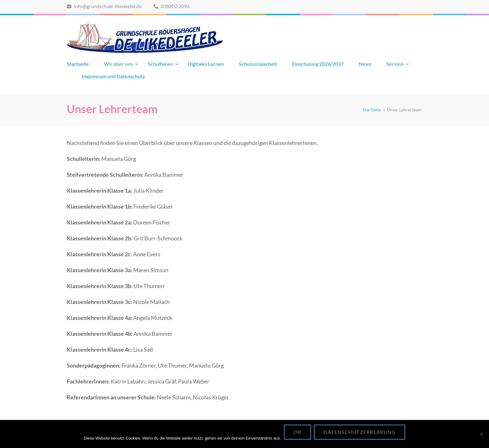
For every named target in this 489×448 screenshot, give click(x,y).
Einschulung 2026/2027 (318, 64)
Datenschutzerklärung (360, 432)
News (365, 64)
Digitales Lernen (206, 64)
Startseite (78, 64)
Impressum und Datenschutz (113, 76)
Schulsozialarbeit (258, 64)
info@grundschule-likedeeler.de (104, 6)
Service (395, 64)
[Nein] (481, 434)
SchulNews (160, 64)
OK (298, 432)
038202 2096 (172, 6)
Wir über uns (118, 64)
